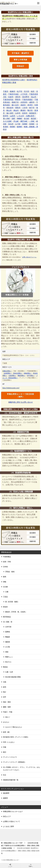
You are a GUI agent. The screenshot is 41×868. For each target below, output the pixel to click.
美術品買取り (18, 373)
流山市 (34, 97)
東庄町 (34, 119)
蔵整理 (5, 798)
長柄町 (25, 124)
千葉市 (6, 91)
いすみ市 (20, 116)
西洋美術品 (7, 617)
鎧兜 (5, 687)
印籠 (5, 747)
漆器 (7, 652)
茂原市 (23, 105)
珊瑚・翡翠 (7, 707)
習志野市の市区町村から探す (14, 80)
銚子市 (32, 108)
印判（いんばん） (9, 742)
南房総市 (33, 113)
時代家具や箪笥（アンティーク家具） (16, 737)
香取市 (18, 108)
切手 (5, 697)
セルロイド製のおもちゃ (14, 727)
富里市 (25, 113)
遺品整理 (6, 793)
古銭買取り (12, 376)
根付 (5, 752)
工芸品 (5, 597)
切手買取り (31, 376)
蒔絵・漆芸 (7, 702)
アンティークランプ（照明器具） (15, 762)
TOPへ (31, 865)
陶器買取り (22, 376)
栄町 (13, 119)
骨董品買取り (7, 371)
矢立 (5, 775)
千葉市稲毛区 (8, 100)
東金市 (16, 110)
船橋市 (13, 91)
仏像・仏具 (9, 672)
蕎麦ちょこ (9, 657)
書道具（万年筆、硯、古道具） (16, 612)
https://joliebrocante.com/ (11, 388)
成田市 (32, 102)
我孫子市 (15, 102)
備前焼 (8, 642)
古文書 (5, 587)
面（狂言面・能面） (12, 602)
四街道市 (10, 108)
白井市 (18, 113)
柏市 (33, 91)
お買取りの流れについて (11, 821)
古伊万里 (8, 627)
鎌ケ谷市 (15, 105)
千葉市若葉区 (27, 100)
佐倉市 (11, 97)
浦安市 (18, 97)
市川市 (27, 91)
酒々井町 (6, 119)
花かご (8, 717)
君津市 (30, 105)
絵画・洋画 (7, 562)
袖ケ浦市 (10, 113)
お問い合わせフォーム (29, 257)
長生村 (11, 124)
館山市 (9, 110)
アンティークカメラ (10, 757)
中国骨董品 (7, 557)
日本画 (5, 567)
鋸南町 (20, 127)
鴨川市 (30, 110)
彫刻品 (5, 667)
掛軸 (5, 582)
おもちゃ (6, 722)
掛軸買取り (28, 373)
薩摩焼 (8, 632)
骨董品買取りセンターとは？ (13, 811)
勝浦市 (23, 110)
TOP (13, 843)
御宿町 (13, 127)
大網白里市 (30, 116)
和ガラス (8, 662)
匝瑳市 (6, 116)
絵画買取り (8, 373)
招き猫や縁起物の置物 (13, 677)
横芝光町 (24, 121)
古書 (7, 592)
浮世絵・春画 (10, 572)
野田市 (18, 100)
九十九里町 (7, 121)
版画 (5, 577)
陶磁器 (8, 637)
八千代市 (24, 94)
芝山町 (16, 121)
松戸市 (20, 91)
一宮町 (32, 121)
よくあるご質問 (8, 826)
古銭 (5, 682)
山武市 (13, 116)
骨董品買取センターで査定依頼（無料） (20, 395)
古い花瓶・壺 (8, 622)
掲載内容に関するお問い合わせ (21, 402)
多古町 (27, 119)
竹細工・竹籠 (8, 712)
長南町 (32, 124)
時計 (5, 692)
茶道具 (5, 607)
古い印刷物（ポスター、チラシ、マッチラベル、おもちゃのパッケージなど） (21, 769)
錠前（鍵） (7, 732)
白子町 (18, 124)
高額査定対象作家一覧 (11, 780)
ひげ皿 (8, 647)
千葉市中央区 (13, 94)
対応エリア (7, 816)
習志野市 (26, 97)
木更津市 (24, 102)
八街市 (25, 108)
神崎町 (20, 119)
